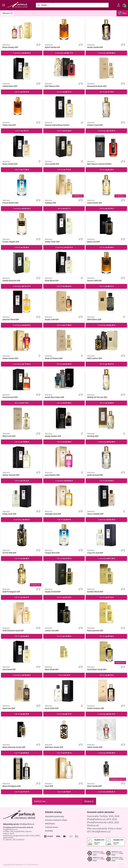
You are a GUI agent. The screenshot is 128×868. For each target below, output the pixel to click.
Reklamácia (50, 824)
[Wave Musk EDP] (64, 652)
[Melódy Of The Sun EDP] (106, 380)
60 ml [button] (64, 208)
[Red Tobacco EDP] (64, 69)
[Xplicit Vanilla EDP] (64, 30)
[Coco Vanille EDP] (64, 146)
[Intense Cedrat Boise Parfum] (64, 107)
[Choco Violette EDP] (106, 496)
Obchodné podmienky (55, 816)
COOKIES (121, 864)
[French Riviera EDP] (22, 185)
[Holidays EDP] (64, 185)
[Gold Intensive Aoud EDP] (22, 613)
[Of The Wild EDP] (22, 535)
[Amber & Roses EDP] (106, 691)
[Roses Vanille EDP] (22, 146)
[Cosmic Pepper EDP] (22, 224)
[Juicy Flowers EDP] (64, 457)
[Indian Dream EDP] (22, 341)
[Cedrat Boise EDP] (22, 69)
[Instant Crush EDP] (106, 107)
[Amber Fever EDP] (64, 224)
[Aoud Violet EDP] (64, 691)
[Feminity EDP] (106, 419)
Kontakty (49, 831)
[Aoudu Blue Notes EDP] (64, 380)
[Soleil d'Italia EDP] (106, 185)
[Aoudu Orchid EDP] (64, 574)
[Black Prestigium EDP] (22, 768)
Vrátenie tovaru (52, 827)
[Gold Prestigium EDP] (22, 574)
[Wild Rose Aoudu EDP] (64, 730)
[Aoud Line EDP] (22, 691)
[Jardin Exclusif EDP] (106, 457)
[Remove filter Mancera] (11, 13)
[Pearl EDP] (64, 768)
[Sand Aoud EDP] (22, 652)
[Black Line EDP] (106, 224)
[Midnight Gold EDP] (64, 496)
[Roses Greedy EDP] (22, 30)
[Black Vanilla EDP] (106, 768)
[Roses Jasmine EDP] (106, 613)
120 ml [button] (22, 92)
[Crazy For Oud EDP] (106, 535)
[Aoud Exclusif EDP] (22, 380)
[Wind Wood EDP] (64, 263)
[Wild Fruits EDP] (22, 419)
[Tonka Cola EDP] (22, 107)
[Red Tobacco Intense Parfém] (106, 146)
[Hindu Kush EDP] (22, 496)
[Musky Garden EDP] (64, 419)
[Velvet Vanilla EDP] (106, 730)
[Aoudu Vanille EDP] (106, 30)
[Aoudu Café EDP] (64, 302)
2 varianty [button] (22, 53)
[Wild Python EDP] (106, 302)
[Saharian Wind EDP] (22, 302)
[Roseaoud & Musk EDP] (106, 69)
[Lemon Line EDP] (64, 613)
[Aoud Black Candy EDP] (106, 652)
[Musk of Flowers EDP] (64, 341)
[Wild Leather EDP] (106, 341)
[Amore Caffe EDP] (106, 263)
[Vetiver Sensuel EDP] (22, 457)
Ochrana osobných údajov (56, 820)
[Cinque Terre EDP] (64, 535)
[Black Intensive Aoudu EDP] (22, 730)
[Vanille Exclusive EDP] (22, 263)
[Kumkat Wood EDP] (106, 574)
